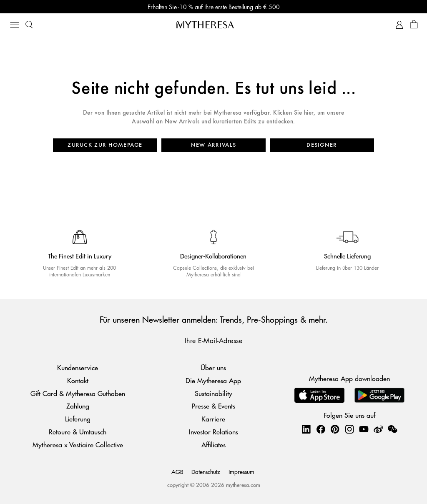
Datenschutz (206, 471)
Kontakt (78, 380)
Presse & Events (213, 406)
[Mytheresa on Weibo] (378, 429)
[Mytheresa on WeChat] (392, 429)
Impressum (241, 471)
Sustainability (213, 393)
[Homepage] (213, 25)
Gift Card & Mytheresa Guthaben (78, 393)
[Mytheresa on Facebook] (321, 429)
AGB (177, 471)
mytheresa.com (243, 485)
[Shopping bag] (414, 25)
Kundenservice (78, 367)
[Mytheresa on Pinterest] (335, 429)
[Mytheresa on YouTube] (364, 429)
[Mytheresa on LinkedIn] (306, 429)
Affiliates (213, 445)
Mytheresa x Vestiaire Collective (78, 445)
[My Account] (399, 25)
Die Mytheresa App (213, 380)
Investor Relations (213, 432)
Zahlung (78, 406)
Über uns (213, 367)
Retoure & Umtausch (78, 432)
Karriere (213, 419)
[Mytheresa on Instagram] (349, 429)
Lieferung (78, 419)
